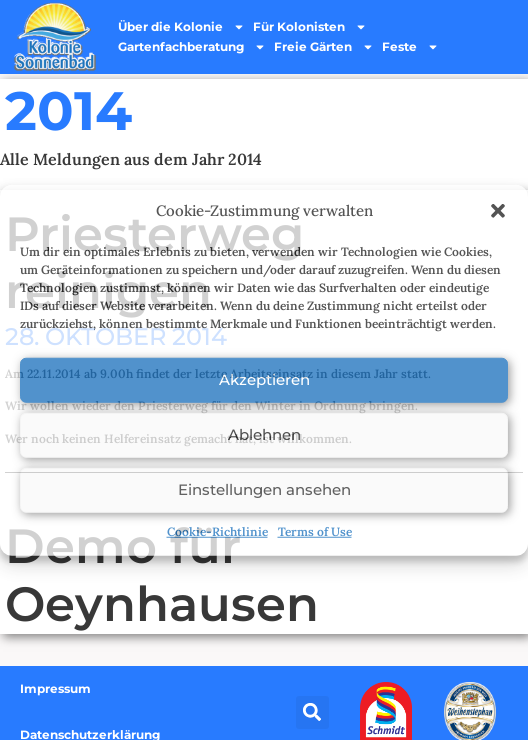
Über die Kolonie (181, 27)
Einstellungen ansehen (264, 489)
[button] (498, 211)
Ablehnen (264, 434)
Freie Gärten (324, 47)
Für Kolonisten (310, 27)
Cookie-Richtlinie (217, 530)
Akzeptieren (264, 379)
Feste (410, 47)
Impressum (55, 688)
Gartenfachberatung (192, 47)
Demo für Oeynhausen (162, 575)
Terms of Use (315, 530)
